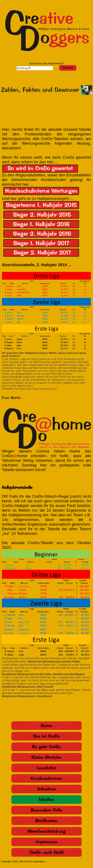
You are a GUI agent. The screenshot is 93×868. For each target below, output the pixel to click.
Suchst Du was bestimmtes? (46, 63)
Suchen (68, 68)
